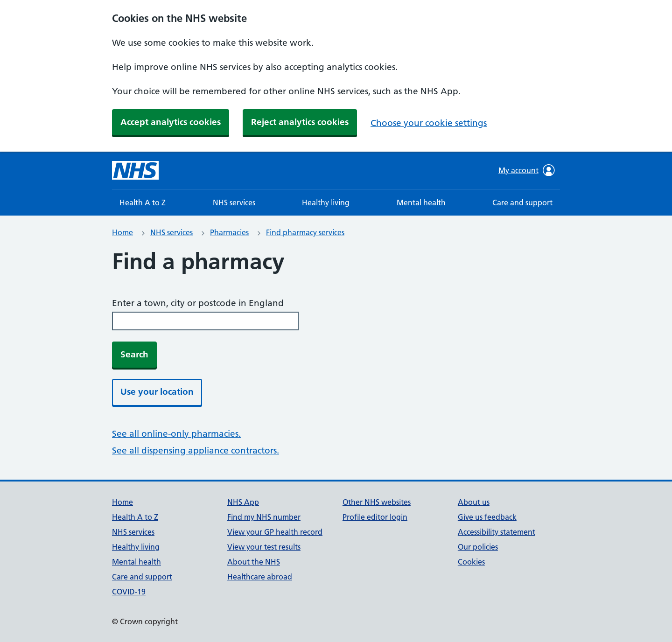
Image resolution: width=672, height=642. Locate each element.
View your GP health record (275, 532)
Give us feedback (487, 517)
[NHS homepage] (135, 170)
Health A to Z (143, 202)
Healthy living (326, 202)
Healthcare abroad (260, 577)
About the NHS (254, 562)
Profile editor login (375, 517)
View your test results (264, 547)
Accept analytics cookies (171, 122)
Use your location (157, 392)
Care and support (522, 202)
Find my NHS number (264, 517)
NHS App (243, 502)
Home (122, 232)
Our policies (478, 547)
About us (474, 502)
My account (527, 170)
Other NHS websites (377, 502)
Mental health (421, 202)
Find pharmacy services (305, 232)
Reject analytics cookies (300, 122)
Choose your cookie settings (429, 123)
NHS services (234, 202)
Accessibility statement (497, 532)
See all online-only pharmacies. (176, 434)
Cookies (471, 562)
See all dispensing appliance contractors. (196, 450)
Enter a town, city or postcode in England (198, 303)
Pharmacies (229, 232)
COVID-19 (129, 592)
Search (134, 354)
